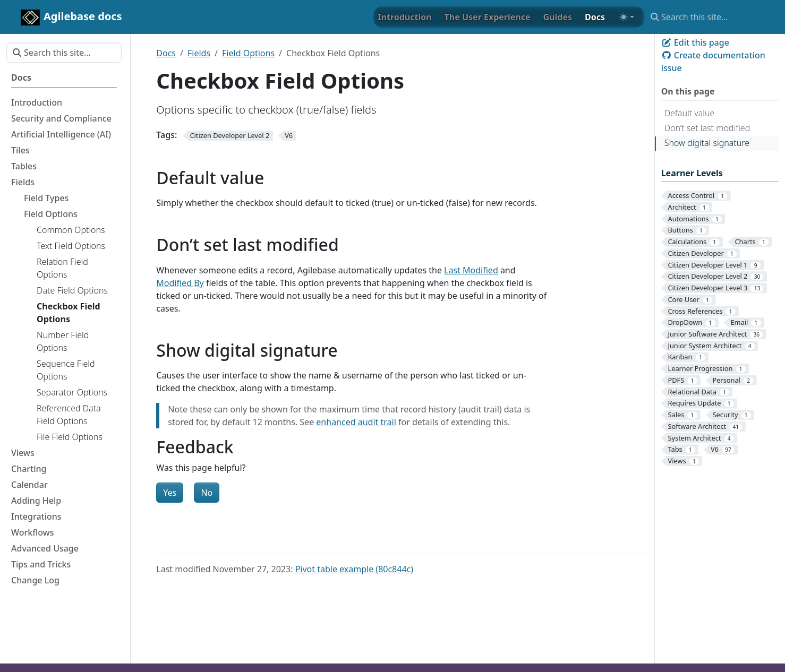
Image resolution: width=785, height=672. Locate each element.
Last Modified (471, 270)
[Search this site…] (711, 17)
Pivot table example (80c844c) (354, 569)
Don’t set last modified (707, 128)
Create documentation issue (713, 62)
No (207, 493)
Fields (199, 53)
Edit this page (695, 42)
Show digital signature (707, 143)
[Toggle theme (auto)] (627, 17)
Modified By (180, 283)
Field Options (248, 53)
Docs (166, 53)
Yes (170, 493)
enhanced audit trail (356, 422)
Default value (690, 113)
